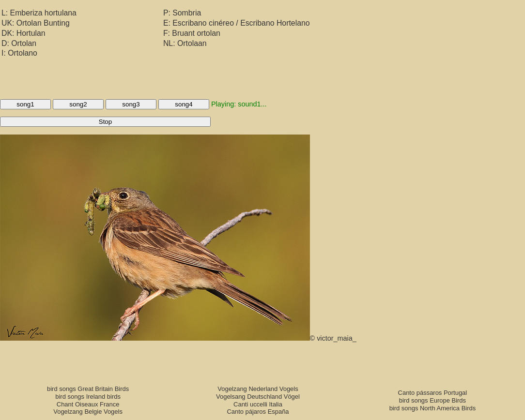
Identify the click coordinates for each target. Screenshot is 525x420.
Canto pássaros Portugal (433, 393)
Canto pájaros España (258, 412)
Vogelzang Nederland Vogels (258, 389)
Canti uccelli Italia (258, 404)
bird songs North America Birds (433, 408)
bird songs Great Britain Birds (88, 389)
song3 (131, 104)
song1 (25, 104)
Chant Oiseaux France (88, 404)
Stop (105, 122)
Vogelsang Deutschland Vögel (258, 397)
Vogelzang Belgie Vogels (88, 412)
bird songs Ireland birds (88, 397)
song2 (78, 104)
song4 (184, 104)
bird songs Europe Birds (432, 400)
